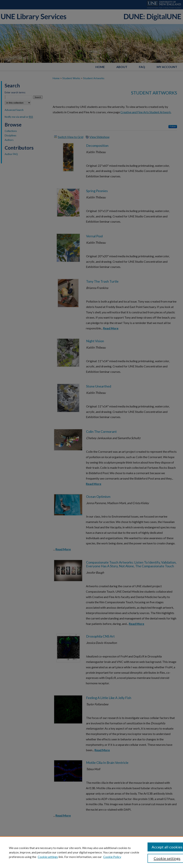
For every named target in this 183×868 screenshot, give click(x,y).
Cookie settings (48, 857)
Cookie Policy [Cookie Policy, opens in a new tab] (112, 857)
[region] (91, 852)
